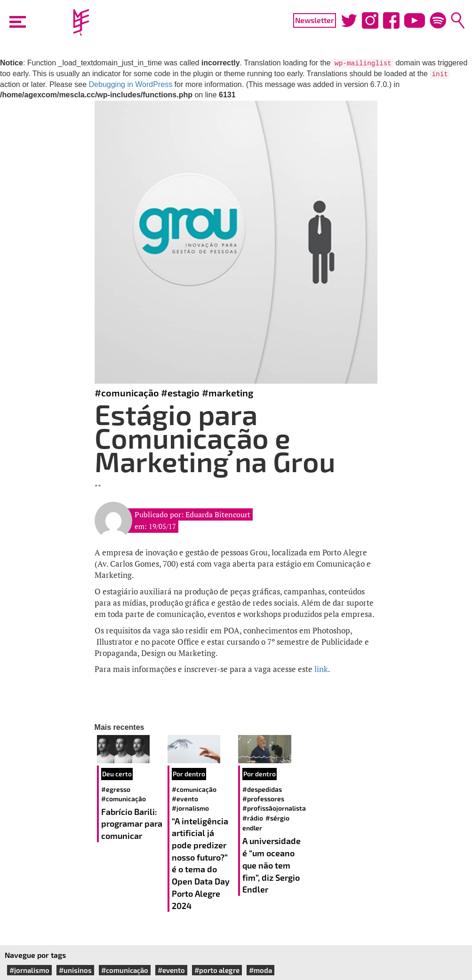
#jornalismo (190, 808)
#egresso (116, 789)
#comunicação (127, 393)
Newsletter (315, 20)
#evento (185, 799)
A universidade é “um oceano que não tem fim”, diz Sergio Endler (272, 865)
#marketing (228, 393)
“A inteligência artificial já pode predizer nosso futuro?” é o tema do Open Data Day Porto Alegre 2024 (201, 863)
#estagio (180, 393)
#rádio (253, 818)
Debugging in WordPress (131, 84)
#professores (263, 799)
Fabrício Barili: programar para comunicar (132, 824)
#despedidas (262, 789)
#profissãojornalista (274, 808)
